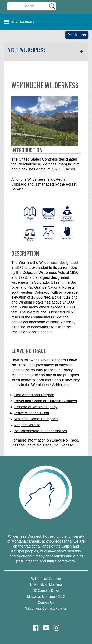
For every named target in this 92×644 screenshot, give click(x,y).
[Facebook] (36, 628)
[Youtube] (46, 628)
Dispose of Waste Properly (36, 407)
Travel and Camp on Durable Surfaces (45, 401)
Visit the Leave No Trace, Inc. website (42, 445)
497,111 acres (63, 169)
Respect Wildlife (27, 425)
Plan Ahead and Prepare (34, 395)
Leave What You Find (31, 413)
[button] (46, 22)
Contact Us (46, 603)
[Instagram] (56, 628)
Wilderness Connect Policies (46, 609)
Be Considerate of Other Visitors (40, 431)
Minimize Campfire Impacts (36, 419)
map (62, 164)
